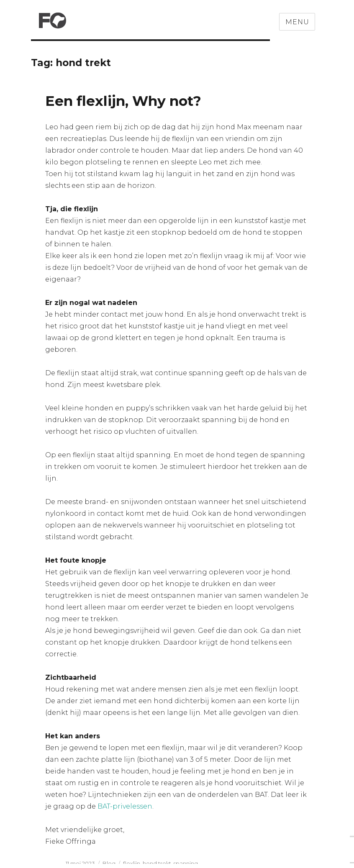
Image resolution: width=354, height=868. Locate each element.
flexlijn (132, 863)
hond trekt (157, 863)
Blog (109, 863)
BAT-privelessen (125, 806)
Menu (297, 22)
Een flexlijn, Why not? (123, 101)
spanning (186, 863)
